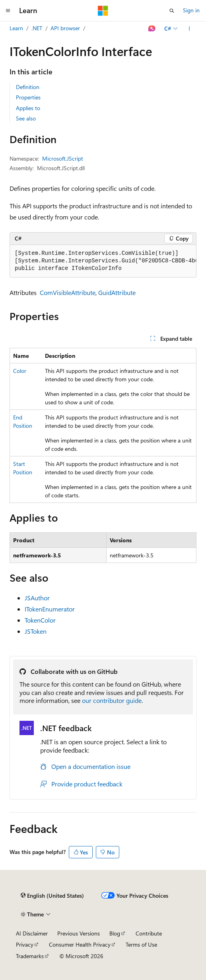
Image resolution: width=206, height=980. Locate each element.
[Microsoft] (103, 11)
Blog (115, 933)
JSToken (36, 631)
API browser (65, 28)
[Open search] (172, 11)
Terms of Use (141, 944)
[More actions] (189, 29)
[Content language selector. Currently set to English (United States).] (52, 896)
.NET (37, 28)
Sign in (191, 10)
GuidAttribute (117, 292)
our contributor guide (112, 700)
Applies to (28, 108)
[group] (103, 261)
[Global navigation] (8, 11)
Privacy (25, 944)
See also (26, 118)
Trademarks (30, 956)
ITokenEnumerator (50, 609)
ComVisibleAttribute (68, 292)
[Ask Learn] (152, 29)
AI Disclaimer (32, 933)
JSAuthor (37, 598)
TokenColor (40, 620)
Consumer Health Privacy (80, 944)
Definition (28, 87)
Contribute (149, 933)
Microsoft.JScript (63, 158)
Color (20, 371)
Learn (16, 28)
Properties (28, 97)
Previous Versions (79, 933)
